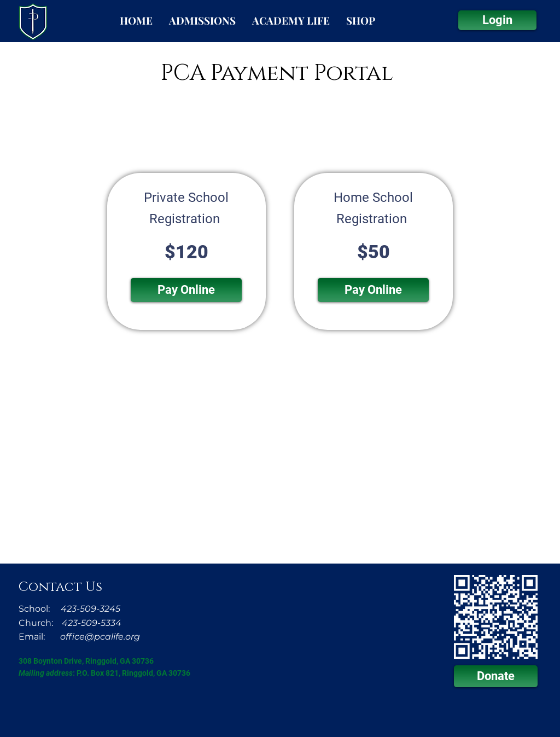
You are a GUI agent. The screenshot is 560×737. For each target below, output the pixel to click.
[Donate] (496, 676)
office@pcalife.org (100, 637)
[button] (186, 290)
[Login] (497, 20)
